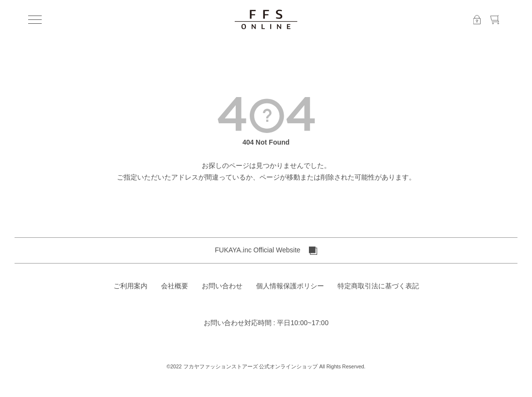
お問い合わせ (222, 286)
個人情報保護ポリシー (290, 286)
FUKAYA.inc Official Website (266, 250)
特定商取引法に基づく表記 (378, 286)
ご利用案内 (130, 286)
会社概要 (175, 286)
